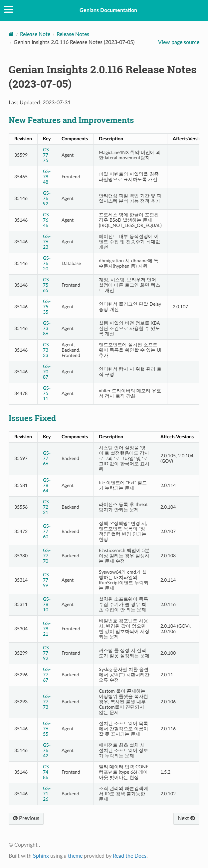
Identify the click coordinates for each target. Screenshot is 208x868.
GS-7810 (47, 604)
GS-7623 (47, 242)
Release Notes (73, 34)
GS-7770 (47, 556)
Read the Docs (130, 856)
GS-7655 (47, 729)
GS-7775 (47, 155)
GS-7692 (47, 198)
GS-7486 (47, 772)
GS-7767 (47, 675)
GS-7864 (47, 485)
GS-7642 (47, 750)
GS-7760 (47, 531)
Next (186, 818)
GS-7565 (47, 285)
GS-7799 (47, 580)
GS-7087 (47, 372)
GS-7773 (47, 702)
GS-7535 (47, 307)
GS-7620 (47, 263)
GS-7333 (47, 350)
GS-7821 (47, 629)
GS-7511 (47, 393)
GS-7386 (47, 328)
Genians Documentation (108, 10)
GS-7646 (47, 220)
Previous (26, 818)
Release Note (35, 34)
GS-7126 (47, 794)
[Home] (11, 34)
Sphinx (41, 856)
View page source (179, 42)
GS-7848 (47, 177)
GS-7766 (47, 458)
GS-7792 (47, 653)
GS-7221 (47, 507)
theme (75, 856)
